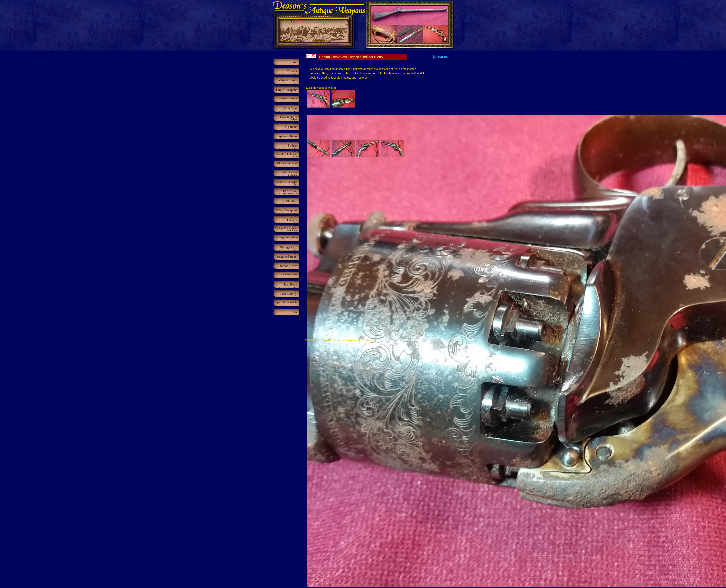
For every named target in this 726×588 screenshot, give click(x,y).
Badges (292, 145)
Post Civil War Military (289, 174)
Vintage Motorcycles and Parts (286, 229)
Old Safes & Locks (287, 163)
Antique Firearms (288, 80)
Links (293, 312)
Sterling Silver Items (286, 237)
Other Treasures (288, 274)
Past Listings (289, 294)
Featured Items (287, 257)
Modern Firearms (288, 98)
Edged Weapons (287, 90)
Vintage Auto (288, 247)
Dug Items (290, 127)
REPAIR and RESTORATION (288, 192)
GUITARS (290, 201)
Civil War (291, 108)
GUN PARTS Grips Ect (287, 183)
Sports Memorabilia (286, 302)
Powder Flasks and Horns (287, 155)
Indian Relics (288, 266)
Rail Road (290, 284)
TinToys (292, 220)
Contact (292, 71)
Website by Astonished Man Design (401, 341)
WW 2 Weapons (287, 210)
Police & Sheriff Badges (289, 118)
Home (293, 62)
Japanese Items (287, 136)
